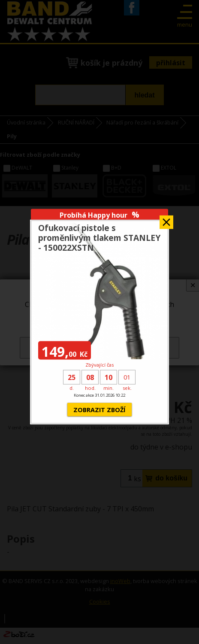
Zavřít (166, 220)
